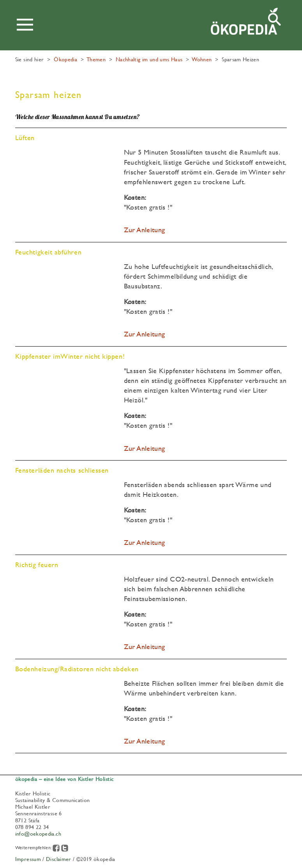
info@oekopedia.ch (38, 833)
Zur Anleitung (145, 230)
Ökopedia (65, 59)
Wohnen (202, 59)
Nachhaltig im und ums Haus (149, 59)
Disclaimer (59, 859)
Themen (96, 59)
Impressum (28, 859)
